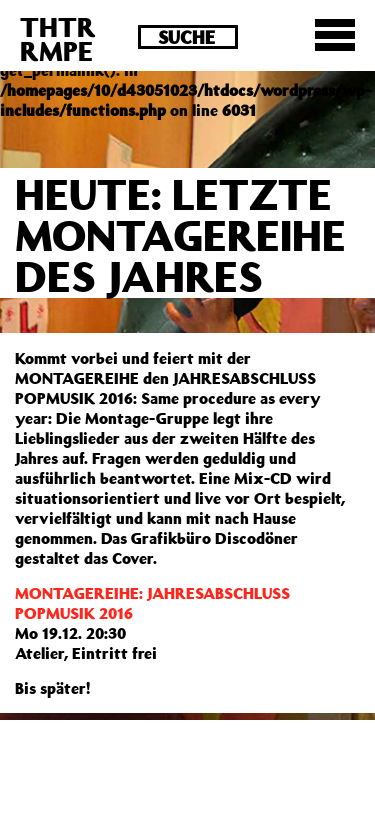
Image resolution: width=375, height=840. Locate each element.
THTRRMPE (58, 38)
